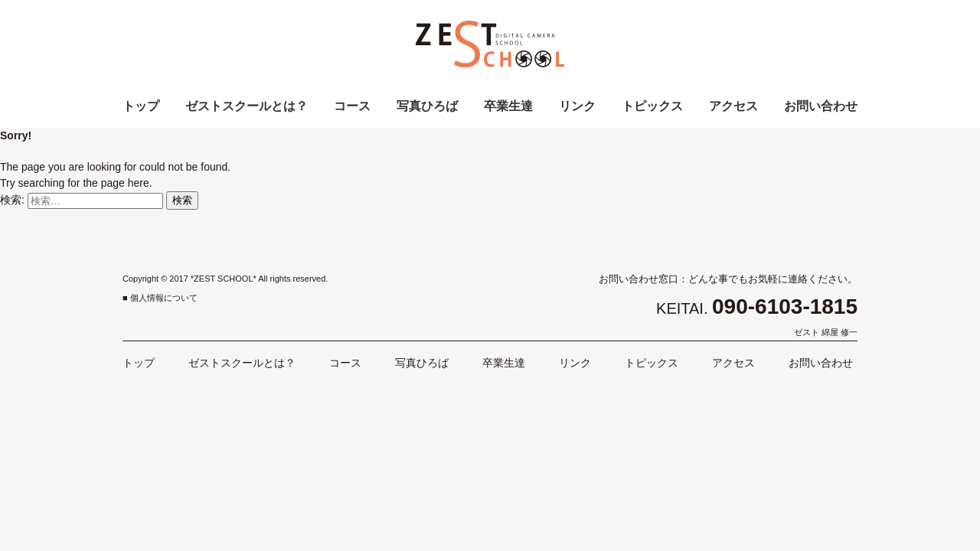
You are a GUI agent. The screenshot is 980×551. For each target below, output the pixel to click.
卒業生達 (508, 106)
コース (352, 106)
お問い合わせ (821, 106)
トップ (141, 106)
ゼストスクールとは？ (247, 106)
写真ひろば (427, 106)
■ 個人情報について (160, 298)
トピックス (652, 106)
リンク (577, 106)
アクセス (733, 106)
